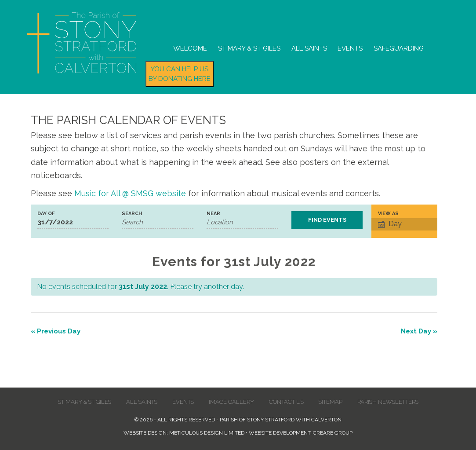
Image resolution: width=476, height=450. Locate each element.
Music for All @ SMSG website (130, 193)
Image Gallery (231, 402)
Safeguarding (399, 48)
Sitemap (331, 402)
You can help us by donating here (180, 74)
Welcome (190, 48)
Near (213, 214)
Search (132, 214)
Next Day (419, 331)
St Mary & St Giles (249, 48)
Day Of (46, 214)
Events (350, 48)
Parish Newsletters (388, 402)
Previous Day (56, 331)
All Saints (309, 48)
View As (388, 214)
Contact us (286, 402)
